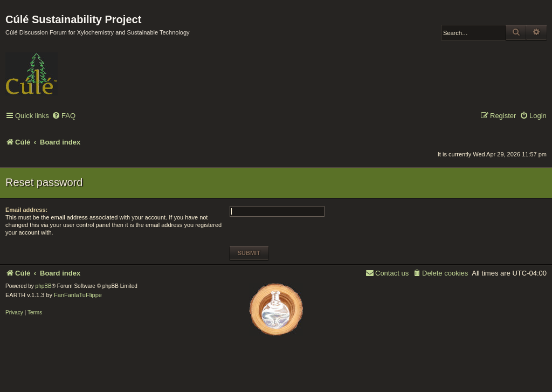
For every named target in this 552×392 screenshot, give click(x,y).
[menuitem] (64, 116)
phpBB (44, 286)
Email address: (26, 210)
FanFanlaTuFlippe (78, 295)
